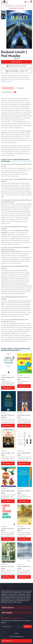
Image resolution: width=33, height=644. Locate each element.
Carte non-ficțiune (21, 6)
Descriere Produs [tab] (8, 88)
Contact (16, 633)
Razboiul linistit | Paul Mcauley (16, 8)
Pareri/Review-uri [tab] (9, 92)
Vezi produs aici (17, 62)
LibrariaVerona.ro (10, 6)
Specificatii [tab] (21, 88)
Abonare (28, 627)
